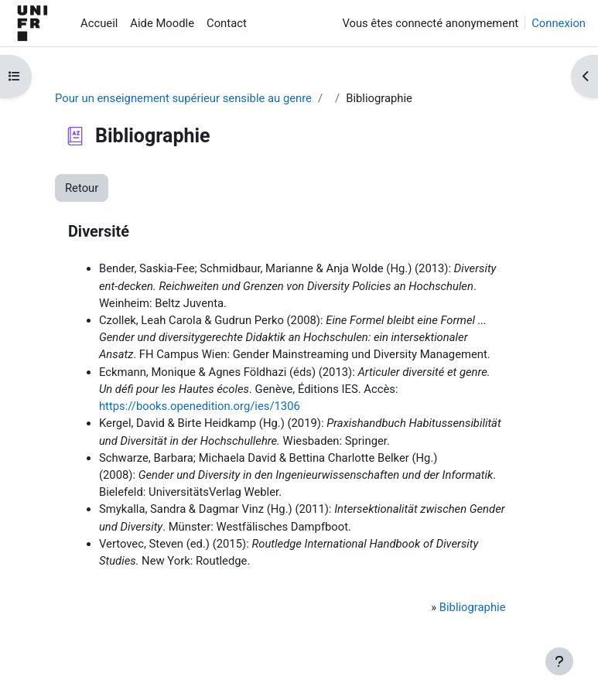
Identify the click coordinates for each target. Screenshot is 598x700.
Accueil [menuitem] (99, 23)
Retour (82, 188)
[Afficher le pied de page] (559, 661)
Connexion (559, 23)
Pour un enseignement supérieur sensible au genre (183, 98)
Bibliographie (473, 607)
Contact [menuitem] (227, 23)
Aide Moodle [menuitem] (162, 23)
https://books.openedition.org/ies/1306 (200, 406)
